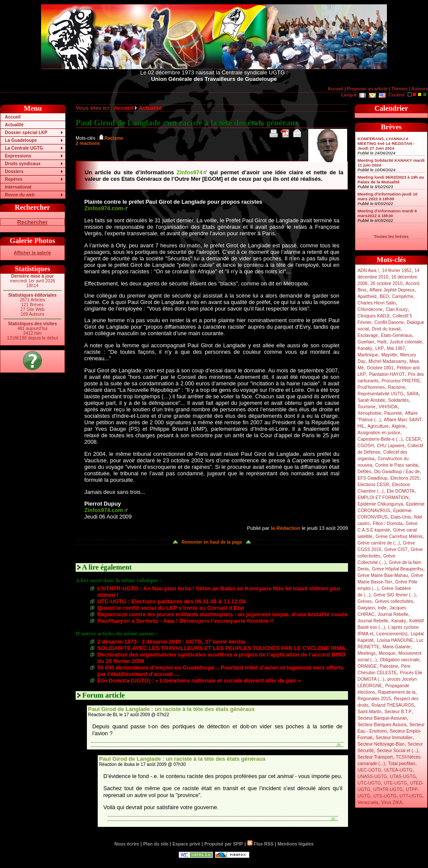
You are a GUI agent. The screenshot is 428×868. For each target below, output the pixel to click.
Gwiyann (366, 608)
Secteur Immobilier (394, 738)
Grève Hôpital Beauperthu (397, 569)
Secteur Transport (375, 757)
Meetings (367, 653)
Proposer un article (367, 89)
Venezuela (368, 802)
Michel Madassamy (387, 361)
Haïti (382, 342)
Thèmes (399, 89)
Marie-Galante (397, 647)
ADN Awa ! (368, 271)
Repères (13, 179)
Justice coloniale (406, 342)
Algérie (399, 426)
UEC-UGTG (369, 770)
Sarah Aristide (371, 400)
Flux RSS (260, 844)
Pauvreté (393, 413)
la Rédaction (285, 528)
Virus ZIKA (392, 802)
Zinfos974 (190, 172)
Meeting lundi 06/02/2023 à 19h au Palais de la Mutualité (391, 179)
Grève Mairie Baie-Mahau (383, 575)
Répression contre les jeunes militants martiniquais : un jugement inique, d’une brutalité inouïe (222, 614)
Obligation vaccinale (399, 660)
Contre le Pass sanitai (397, 465)
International (18, 187)
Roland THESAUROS (393, 705)
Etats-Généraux (396, 335)
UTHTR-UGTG (388, 790)
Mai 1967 (396, 348)
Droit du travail (386, 329)
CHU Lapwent (391, 446)
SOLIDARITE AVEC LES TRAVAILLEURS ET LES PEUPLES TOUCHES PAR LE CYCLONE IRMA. (222, 648)
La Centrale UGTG (24, 148)
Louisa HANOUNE (395, 640)
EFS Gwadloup (372, 478)
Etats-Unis (401, 517)
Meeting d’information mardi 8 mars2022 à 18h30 (387, 213)
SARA (413, 394)
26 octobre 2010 (386, 283)
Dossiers (14, 171)
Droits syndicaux (22, 164)
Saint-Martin (369, 712)
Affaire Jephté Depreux (392, 290)
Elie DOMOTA (400, 491)
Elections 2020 (405, 478)
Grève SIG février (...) (395, 595)
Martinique (368, 355)
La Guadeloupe (21, 140)
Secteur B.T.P (398, 712)
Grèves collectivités (394, 601)
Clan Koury (397, 309)
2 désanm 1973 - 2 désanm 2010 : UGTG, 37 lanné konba (171, 642)
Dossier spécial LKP (26, 133)
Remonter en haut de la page (212, 542)
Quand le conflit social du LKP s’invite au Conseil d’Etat (171, 608)
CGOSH (366, 446)
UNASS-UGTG (372, 777)
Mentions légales (295, 844)
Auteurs (420, 89)
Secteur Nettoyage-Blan (381, 744)
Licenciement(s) (392, 634)
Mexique (387, 653)
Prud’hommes (371, 387)
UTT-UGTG (411, 796)
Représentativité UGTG (380, 394)
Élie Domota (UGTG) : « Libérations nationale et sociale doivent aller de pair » (199, 681)
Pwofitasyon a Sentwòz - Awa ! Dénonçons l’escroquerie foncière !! (185, 621)
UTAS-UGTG (403, 777)
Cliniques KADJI (374, 316)
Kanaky (365, 348)
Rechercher (32, 222)
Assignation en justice (379, 433)
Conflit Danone (389, 322)
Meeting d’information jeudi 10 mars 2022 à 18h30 (388, 196)
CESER (413, 439)
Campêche (403, 296)
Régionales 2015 (374, 699)
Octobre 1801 (380, 368)
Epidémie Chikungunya (380, 504)
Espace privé (186, 844)
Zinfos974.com (104, 208)
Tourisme (367, 407)
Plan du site (156, 844)
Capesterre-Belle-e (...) (380, 439)
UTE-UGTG (395, 783)
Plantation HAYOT (387, 374)
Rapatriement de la (397, 692)
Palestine (389, 666)
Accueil (335, 89)
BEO (384, 296)
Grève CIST (396, 549)
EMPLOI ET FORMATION (383, 498)
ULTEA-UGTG (398, 770)
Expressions (18, 156)
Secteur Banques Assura (382, 725)
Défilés (364, 472)
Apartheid (367, 296)
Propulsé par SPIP (224, 844)
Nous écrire (127, 844)
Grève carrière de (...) (379, 543)
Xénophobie (369, 413)
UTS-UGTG (385, 796)
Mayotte (389, 355)
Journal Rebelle (393, 614)
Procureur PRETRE (401, 381)
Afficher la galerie (32, 253)
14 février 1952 (396, 271)
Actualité (14, 125)
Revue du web (20, 195)
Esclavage (368, 335)
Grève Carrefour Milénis (399, 536)
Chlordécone (370, 309)
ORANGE (367, 666)
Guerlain (366, 342)
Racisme (396, 387)
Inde (382, 608)
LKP (379, 348)
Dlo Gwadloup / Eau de (397, 472)
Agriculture (378, 426)
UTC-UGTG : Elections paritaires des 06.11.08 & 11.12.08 (171, 601)
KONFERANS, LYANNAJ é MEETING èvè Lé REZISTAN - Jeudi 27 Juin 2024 (386, 143)
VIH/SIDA (388, 407)
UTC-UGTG (369, 783)
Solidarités (399, 400)
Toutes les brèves (391, 236)
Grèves (365, 601)
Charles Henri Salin (377, 303)
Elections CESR (373, 485)
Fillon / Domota (388, 524)
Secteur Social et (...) (398, 751)
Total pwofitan (402, 764)
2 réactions (88, 143)
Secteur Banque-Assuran (382, 718)
